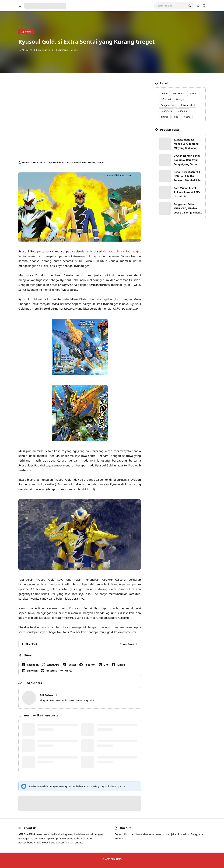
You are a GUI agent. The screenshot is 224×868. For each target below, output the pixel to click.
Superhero (26, 32)
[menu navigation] (20, 6)
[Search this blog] (171, 6)
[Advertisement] (80, 118)
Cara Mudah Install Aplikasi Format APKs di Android (187, 192)
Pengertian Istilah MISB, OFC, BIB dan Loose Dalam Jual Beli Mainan (187, 208)
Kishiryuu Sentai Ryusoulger (122, 251)
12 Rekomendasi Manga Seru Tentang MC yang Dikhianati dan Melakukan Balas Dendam (187, 144)
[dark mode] (198, 6)
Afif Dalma (27, 50)
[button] (66, 671)
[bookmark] (204, 6)
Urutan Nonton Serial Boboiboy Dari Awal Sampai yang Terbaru (187, 160)
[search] (190, 6)
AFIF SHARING (113, 859)
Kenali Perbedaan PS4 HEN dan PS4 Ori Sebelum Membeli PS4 (187, 176)
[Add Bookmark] (74, 50)
